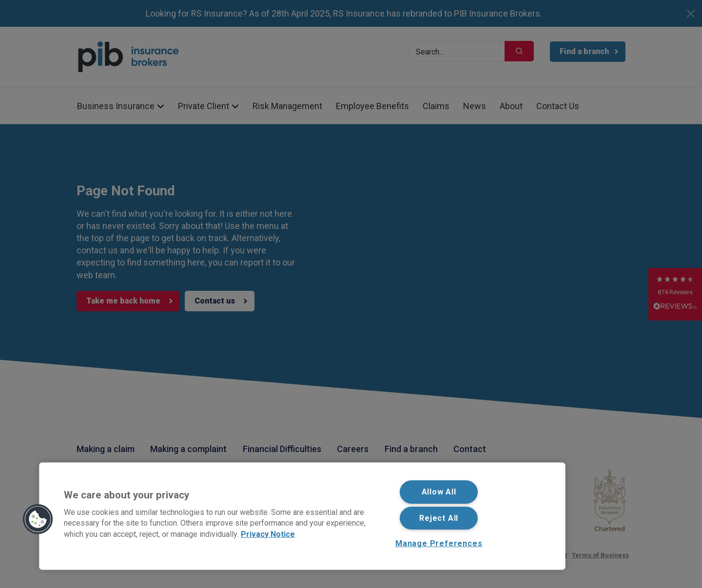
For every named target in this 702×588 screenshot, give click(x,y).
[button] (38, 519)
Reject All (439, 518)
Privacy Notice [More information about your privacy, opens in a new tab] (268, 534)
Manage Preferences (439, 543)
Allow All (439, 492)
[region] (302, 516)
